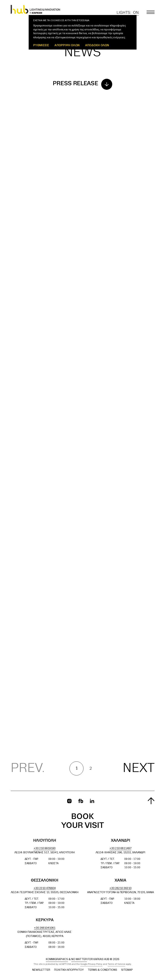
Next (139, 768)
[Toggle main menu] (151, 12)
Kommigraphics (57, 959)
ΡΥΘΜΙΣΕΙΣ (41, 45)
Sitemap (127, 970)
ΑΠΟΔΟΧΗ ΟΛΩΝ (97, 45)
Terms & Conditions (102, 970)
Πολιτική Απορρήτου (69, 970)
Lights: (128, 13)
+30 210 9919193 (45, 848)
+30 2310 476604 (45, 888)
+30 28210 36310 (120, 888)
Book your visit (83, 821)
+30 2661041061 (45, 928)
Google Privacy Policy (91, 964)
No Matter (79, 959)
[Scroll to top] (151, 801)
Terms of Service (116, 964)
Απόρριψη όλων (67, 45)
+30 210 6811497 (120, 848)
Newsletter (41, 970)
